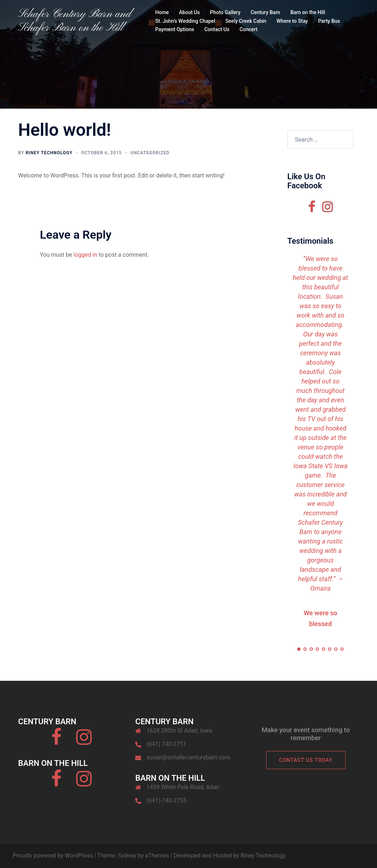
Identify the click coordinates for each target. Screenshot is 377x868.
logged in (85, 255)
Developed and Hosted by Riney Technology (229, 856)
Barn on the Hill (308, 12)
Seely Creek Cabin (246, 21)
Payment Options (175, 29)
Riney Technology (49, 153)
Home (162, 12)
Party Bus (329, 21)
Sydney (127, 856)
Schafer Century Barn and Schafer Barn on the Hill (74, 21)
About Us (189, 12)
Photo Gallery (225, 12)
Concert (249, 29)
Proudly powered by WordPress (53, 856)
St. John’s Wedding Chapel (185, 21)
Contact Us (217, 29)
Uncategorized (150, 153)
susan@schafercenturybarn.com (188, 757)
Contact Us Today (306, 760)
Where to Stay (292, 21)
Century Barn (265, 12)
